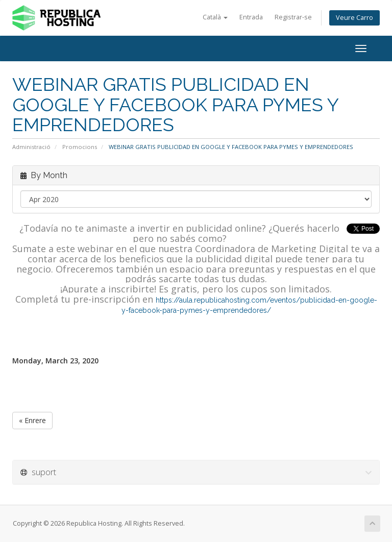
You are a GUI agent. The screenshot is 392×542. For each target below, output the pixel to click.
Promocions (80, 147)
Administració (31, 147)
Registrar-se (293, 17)
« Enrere (32, 420)
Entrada (251, 17)
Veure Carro (354, 18)
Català (215, 17)
